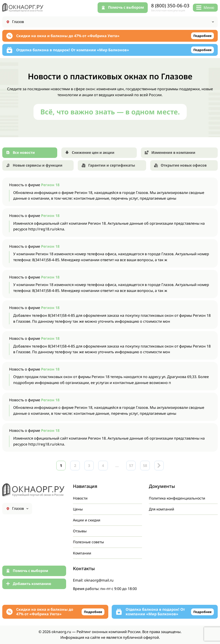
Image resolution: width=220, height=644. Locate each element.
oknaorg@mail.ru (99, 580)
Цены (78, 509)
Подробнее (202, 36)
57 (132, 466)
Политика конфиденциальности (178, 497)
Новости (80, 497)
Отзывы (80, 531)
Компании (82, 553)
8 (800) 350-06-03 (170, 6)
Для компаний (162, 509)
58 (147, 466)
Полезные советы (89, 542)
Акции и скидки (87, 520)
